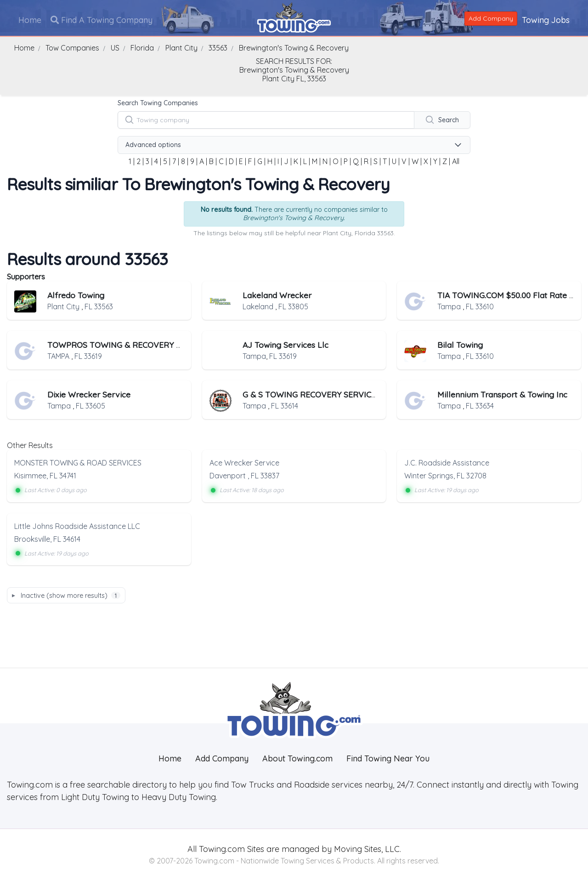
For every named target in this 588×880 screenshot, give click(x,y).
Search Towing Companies (158, 103)
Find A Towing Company (102, 20)
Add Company (491, 18)
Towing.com (221, 849)
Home (30, 20)
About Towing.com (297, 758)
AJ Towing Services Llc (286, 345)
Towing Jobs (546, 20)
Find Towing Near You (388, 758)
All (456, 161)
